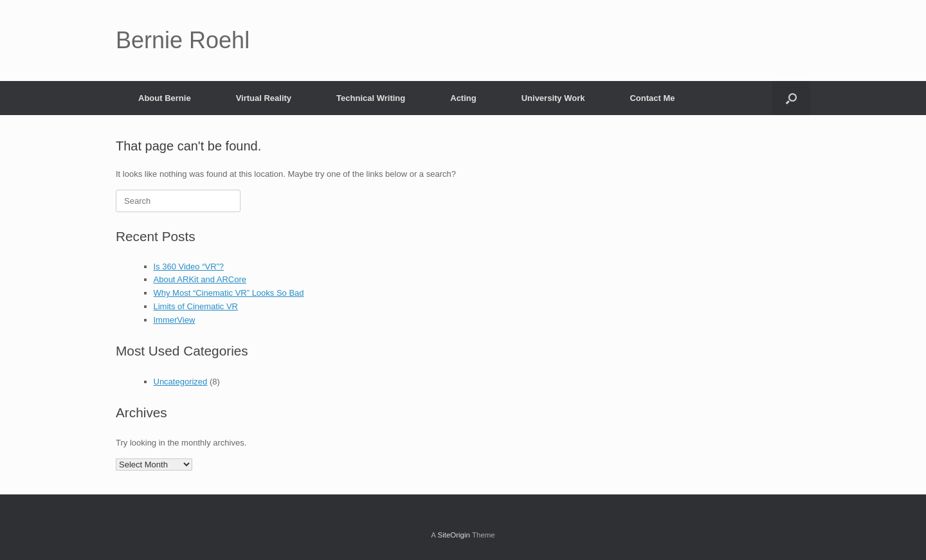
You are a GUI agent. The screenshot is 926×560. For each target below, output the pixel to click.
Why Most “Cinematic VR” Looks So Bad (229, 293)
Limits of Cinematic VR (196, 306)
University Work (553, 98)
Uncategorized (181, 382)
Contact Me (652, 98)
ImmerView (175, 320)
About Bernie (165, 98)
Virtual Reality (264, 98)
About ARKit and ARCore (200, 279)
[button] (791, 98)
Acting (463, 98)
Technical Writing (371, 98)
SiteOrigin (454, 535)
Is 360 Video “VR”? (189, 266)
